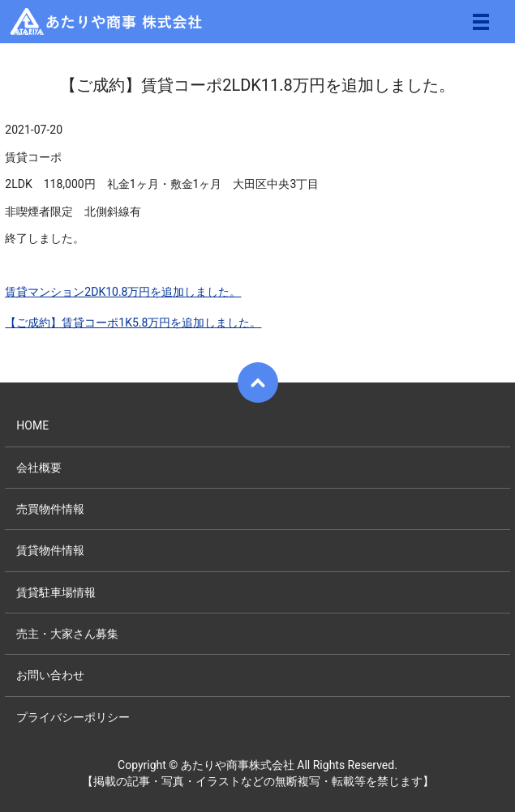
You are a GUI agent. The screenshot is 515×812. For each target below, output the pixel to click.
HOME (32, 425)
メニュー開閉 (481, 22)
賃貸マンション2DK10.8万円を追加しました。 (123, 292)
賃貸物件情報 (50, 550)
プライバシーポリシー (73, 717)
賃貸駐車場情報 (56, 592)
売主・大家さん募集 (67, 634)
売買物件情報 (50, 509)
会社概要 (39, 468)
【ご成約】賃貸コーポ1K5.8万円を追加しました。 (133, 323)
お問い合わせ (50, 675)
